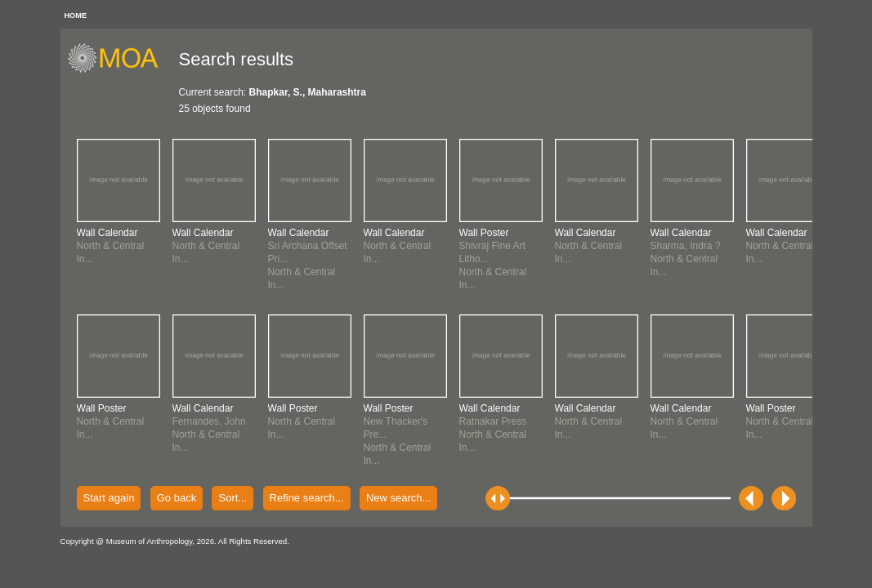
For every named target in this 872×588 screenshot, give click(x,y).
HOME (76, 16)
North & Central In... (111, 246)
